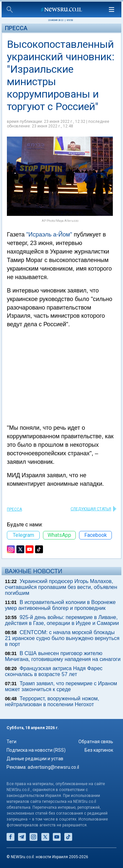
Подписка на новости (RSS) (36, 750)
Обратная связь (96, 742)
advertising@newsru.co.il (53, 767)
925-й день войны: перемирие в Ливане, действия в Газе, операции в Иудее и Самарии (62, 620)
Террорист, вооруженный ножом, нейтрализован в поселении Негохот (52, 701)
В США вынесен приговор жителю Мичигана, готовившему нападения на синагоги (63, 656)
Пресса (16, 28)
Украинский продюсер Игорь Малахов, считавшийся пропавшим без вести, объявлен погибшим (61, 587)
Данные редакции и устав (35, 759)
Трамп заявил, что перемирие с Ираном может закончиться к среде (61, 686)
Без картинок (99, 750)
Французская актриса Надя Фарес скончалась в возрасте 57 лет (54, 671)
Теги (11, 742)
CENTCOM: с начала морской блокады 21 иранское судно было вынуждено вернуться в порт (62, 638)
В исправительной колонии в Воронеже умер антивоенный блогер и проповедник (60, 605)
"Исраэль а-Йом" (49, 235)
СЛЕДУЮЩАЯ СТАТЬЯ (91, 509)
